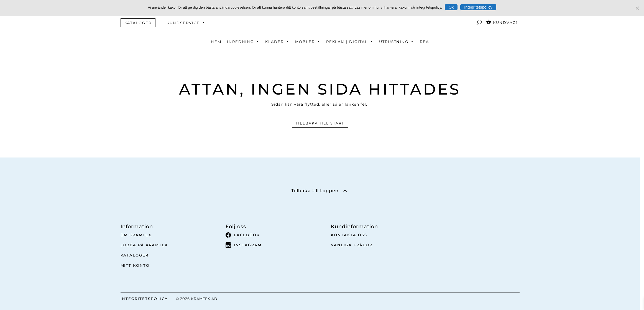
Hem (216, 42)
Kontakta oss (349, 235)
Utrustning (397, 42)
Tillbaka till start (320, 123)
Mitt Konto (135, 265)
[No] (637, 8)
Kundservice (186, 23)
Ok (451, 7)
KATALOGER (138, 23)
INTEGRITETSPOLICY (144, 299)
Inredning (243, 42)
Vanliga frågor (352, 245)
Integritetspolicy (478, 7)
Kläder (277, 42)
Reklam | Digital (350, 42)
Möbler (308, 42)
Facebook (243, 235)
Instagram (244, 245)
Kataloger (135, 255)
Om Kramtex (136, 235)
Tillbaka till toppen (315, 191)
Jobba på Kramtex (144, 245)
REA (424, 42)
